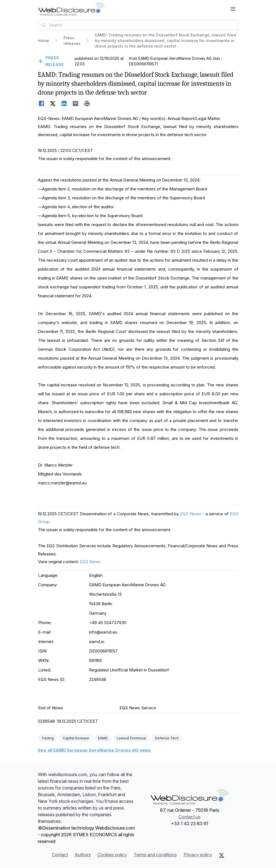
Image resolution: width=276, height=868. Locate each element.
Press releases (72, 41)
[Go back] (56, 61)
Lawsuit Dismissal (131, 738)
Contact (60, 855)
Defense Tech (167, 738)
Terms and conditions (155, 855)
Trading (47, 738)
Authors (83, 855)
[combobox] (138, 25)
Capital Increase (76, 738)
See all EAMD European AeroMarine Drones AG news (94, 750)
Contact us (190, 817)
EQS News (191, 514)
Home (43, 41)
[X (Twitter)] (222, 855)
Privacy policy (198, 855)
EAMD (103, 738)
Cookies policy (112, 855)
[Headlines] (71, 9)
